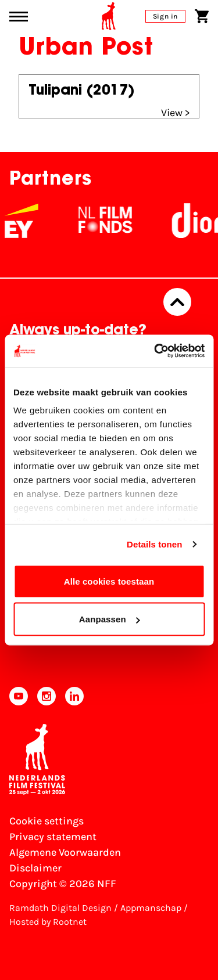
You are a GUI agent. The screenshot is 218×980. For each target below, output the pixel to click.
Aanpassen (110, 619)
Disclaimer (35, 868)
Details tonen (154, 544)
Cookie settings (47, 821)
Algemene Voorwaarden (65, 852)
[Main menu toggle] (19, 17)
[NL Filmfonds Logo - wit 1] (112, 221)
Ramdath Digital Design (60, 908)
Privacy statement (53, 837)
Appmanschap (151, 908)
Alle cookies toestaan (109, 581)
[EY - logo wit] (28, 221)
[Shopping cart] (202, 16)
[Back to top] (177, 302)
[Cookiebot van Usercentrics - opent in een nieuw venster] (155, 351)
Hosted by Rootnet (48, 922)
